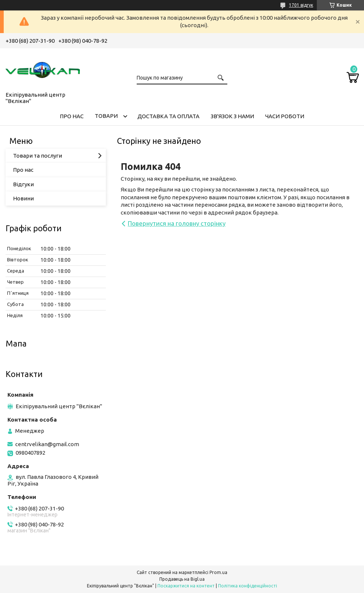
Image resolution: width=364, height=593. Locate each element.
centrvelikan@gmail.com (47, 444)
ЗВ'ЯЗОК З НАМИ (232, 116)
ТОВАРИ (106, 116)
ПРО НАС (72, 116)
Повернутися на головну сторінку (177, 223)
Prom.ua (218, 572)
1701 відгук (301, 5)
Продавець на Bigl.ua (182, 579)
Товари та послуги (38, 156)
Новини (23, 198)
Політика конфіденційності (248, 586)
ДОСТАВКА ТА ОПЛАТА (168, 116)
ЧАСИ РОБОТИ (285, 116)
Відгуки (23, 184)
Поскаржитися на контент (186, 586)
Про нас (23, 170)
